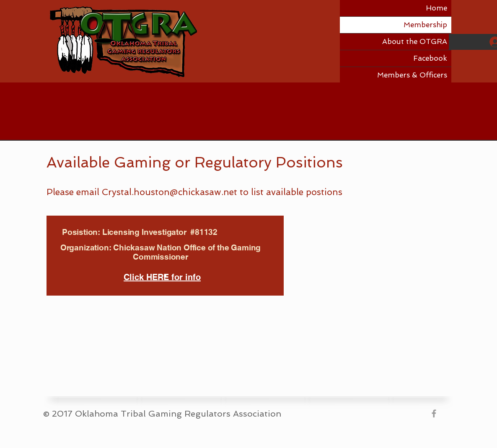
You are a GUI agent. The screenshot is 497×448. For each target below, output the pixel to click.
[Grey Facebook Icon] (434, 413)
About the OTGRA (415, 41)
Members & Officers (412, 75)
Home (436, 8)
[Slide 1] (165, 276)
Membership (425, 25)
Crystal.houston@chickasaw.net (170, 192)
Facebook (430, 58)
